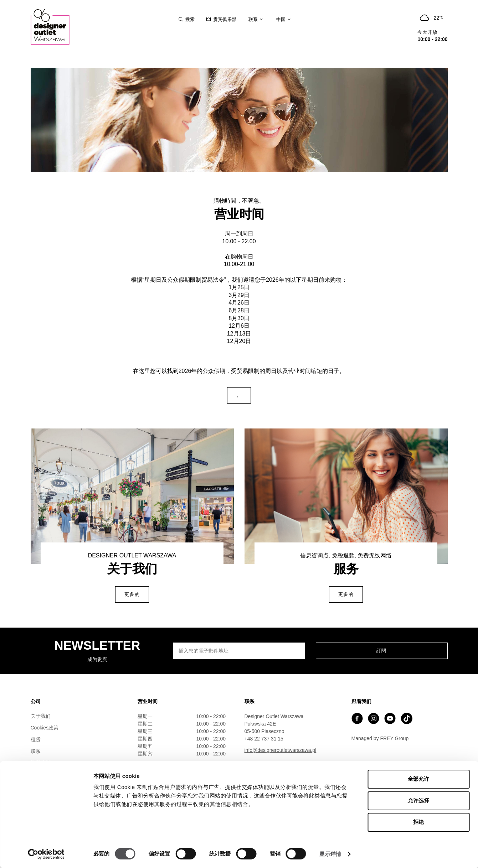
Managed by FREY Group (380, 738)
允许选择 (418, 801)
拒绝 (418, 822)
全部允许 (418, 779)
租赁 (36, 739)
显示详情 (330, 854)
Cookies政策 (45, 728)
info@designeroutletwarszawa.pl (281, 750)
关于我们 (41, 716)
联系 (36, 751)
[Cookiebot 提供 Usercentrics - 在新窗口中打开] (46, 854)
